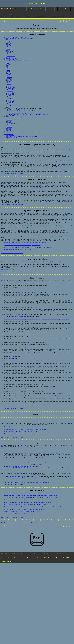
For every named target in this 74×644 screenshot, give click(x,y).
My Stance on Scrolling (11, 66)
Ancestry (7, 134)
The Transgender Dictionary (37, 3)
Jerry (9, 53)
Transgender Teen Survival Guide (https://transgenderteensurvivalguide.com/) (27, 496)
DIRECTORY (5, 9)
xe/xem (31, 407)
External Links (8, 155)
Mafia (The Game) (15, 129)
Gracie (9, 49)
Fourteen (10, 87)
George (9, 46)
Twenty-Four (11, 101)
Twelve (9, 84)
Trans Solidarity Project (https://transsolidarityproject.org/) (23, 502)
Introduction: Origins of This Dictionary (16, 39)
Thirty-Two (10, 112)
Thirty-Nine (11, 122)
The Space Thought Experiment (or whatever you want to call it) (29, 132)
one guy (22, 514)
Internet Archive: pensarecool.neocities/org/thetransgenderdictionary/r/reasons (28, 579)
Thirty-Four (11, 115)
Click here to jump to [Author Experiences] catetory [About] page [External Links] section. (28, 557)
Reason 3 (10, 140)
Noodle (9, 58)
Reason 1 (10, 137)
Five (9, 74)
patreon (59, 198)
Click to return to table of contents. (12, 200)
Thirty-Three (11, 113)
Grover (9, 51)
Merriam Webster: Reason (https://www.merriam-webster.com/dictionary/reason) (27, 582)
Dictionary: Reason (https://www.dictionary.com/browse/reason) (23, 576)
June (9, 55)
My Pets (6, 42)
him (67, 514)
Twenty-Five (11, 102)
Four (9, 73)
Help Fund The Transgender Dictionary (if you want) (22, 158)
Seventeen (10, 91)
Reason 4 (10, 141)
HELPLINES (29, 17)
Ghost (9, 48)
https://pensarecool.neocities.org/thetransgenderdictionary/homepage (32, 194)
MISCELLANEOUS (55, 17)
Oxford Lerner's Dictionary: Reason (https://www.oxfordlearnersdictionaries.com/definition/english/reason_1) (36, 585)
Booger (9, 44)
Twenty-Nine (11, 108)
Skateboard (10, 60)
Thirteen (10, 85)
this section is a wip (7, 309)
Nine (9, 80)
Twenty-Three (11, 99)
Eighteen (10, 92)
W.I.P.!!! (22, 634)
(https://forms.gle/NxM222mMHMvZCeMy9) (54, 523)
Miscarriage (11, 133)
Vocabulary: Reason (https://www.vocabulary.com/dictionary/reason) (24, 590)
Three (9, 71)
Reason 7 (10, 147)
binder (60, 540)
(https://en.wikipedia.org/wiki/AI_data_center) (18, 287)
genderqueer (14, 414)
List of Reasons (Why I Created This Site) (17, 67)
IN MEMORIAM (66, 17)
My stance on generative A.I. (13, 64)
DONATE (13, 634)
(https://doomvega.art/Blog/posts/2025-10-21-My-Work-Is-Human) (23, 281)
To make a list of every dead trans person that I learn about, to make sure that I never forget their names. (36, 367)
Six (8, 76)
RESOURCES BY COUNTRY (41, 17)
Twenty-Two (10, 98)
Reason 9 (10, 150)
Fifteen (9, 88)
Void (9, 63)
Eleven (9, 83)
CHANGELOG (13, 9)
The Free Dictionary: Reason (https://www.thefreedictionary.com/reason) (25, 587)
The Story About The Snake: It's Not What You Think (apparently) (26, 127)
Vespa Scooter (11, 62)
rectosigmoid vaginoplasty (18, 364)
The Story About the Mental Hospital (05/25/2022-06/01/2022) (25, 130)
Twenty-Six (10, 104)
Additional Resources (13, 159)
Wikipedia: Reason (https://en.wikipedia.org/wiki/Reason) (21, 593)
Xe (26, 514)
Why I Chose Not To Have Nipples (14, 136)
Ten (8, 81)
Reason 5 (10, 144)
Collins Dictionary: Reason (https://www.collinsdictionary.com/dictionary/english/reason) (31, 573)
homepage (25, 603)
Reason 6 (10, 145)
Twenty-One (10, 97)
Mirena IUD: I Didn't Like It (16, 126)
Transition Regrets (10, 152)
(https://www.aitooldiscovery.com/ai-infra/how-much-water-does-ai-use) (25, 279)
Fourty (9, 123)
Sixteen (9, 90)
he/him (13, 412)
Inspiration (11, 157)
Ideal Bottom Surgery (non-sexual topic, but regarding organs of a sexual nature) (28, 154)
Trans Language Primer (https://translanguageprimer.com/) (21, 499)
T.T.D (35, 550)
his (44, 514)
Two (8, 70)
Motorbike (10, 56)
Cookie (9, 45)
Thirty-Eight (11, 120)
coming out (19, 603)
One (8, 69)
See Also (7, 161)
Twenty (9, 95)
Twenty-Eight (11, 106)
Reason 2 (10, 139)
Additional (13, 143)
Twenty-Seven (11, 105)
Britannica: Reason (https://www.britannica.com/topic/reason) (22, 568)
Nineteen (10, 94)
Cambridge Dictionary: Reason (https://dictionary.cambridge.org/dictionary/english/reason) (31, 571)
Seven (9, 77)
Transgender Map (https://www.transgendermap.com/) (19, 494)
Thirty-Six (10, 118)
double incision (33, 603)
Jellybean (10, 52)
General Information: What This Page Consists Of (18, 41)
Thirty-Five (11, 116)
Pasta (9, 59)
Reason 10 (10, 151)
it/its (31, 403)
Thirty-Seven (11, 119)
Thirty (9, 109)
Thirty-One (10, 111)
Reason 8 (10, 148)
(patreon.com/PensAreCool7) (17, 550)
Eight (9, 78)
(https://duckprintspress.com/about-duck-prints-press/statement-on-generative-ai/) (29, 284)
